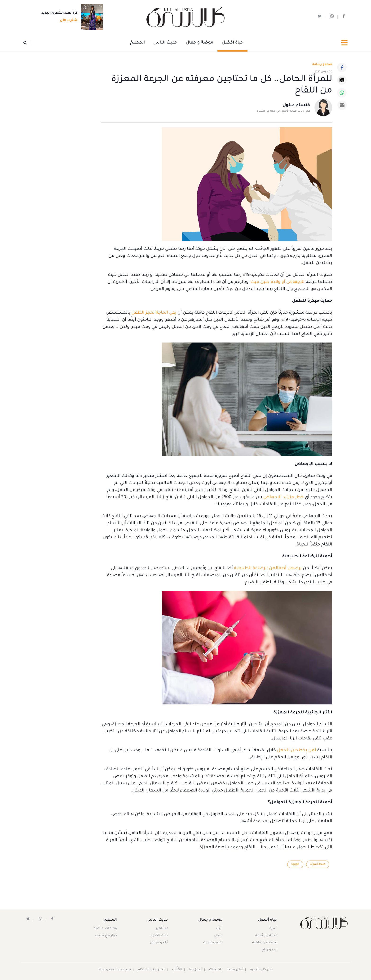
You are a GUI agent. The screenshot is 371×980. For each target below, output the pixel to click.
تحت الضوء (159, 936)
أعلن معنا (235, 970)
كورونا (295, 864)
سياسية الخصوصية (115, 970)
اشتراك (215, 970)
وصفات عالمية (105, 929)
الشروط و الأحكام (152, 970)
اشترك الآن (68, 21)
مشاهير (162, 929)
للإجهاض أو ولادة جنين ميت (278, 282)
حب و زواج (269, 950)
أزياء (219, 929)
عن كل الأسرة (261, 970)
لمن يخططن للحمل (297, 751)
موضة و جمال (199, 43)
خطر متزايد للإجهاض (283, 497)
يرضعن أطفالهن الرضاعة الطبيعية (268, 568)
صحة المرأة (318, 864)
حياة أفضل (232, 43)
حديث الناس (165, 43)
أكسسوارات (213, 943)
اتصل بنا (196, 970)
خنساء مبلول (296, 105)
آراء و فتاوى (159, 943)
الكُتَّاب (177, 970)
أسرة (273, 929)
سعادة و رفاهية (265, 943)
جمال (218, 936)
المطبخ (137, 43)
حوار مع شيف (106, 936)
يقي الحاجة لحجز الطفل (154, 313)
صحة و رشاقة (322, 65)
